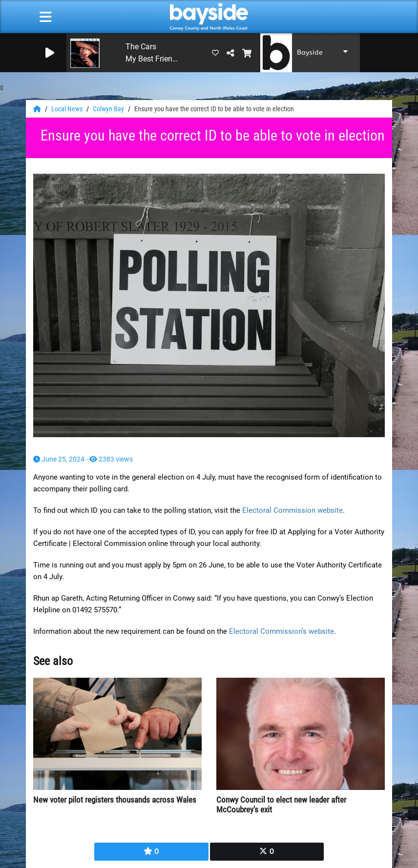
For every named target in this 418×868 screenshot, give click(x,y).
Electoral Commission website (293, 510)
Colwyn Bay (109, 109)
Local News (68, 109)
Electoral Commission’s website (282, 631)
